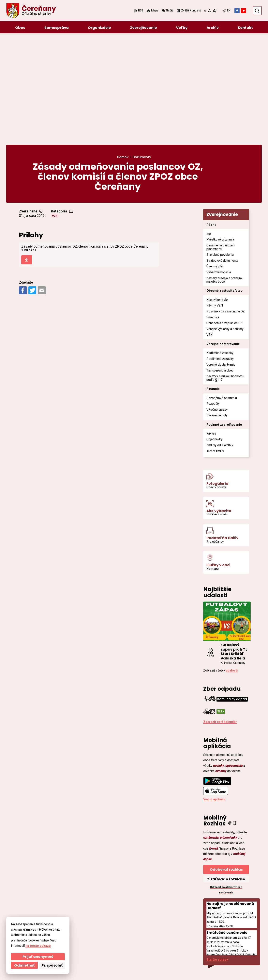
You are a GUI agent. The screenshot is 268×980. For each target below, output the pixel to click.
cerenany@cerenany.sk (236, 947)
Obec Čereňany (115, 969)
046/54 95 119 (229, 937)
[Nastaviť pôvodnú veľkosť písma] (209, 11)
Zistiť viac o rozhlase (226, 774)
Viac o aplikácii (214, 694)
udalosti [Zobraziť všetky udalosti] (232, 565)
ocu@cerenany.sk (232, 942)
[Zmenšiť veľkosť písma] (205, 11)
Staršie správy (217, 854)
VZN (55, 111)
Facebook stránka (232, 951)
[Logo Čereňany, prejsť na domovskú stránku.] (31, 11)
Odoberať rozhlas (226, 764)
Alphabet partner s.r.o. (60, 969)
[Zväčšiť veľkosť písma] (215, 11)
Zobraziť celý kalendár (220, 617)
